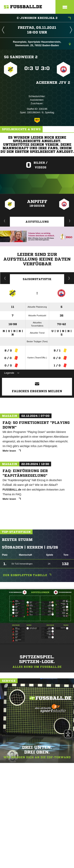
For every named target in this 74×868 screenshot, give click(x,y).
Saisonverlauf (69, 278)
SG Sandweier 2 (21, 57)
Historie (5, 278)
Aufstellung (37, 222)
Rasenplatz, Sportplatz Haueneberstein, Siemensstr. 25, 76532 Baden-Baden (42, 44)
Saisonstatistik (37, 279)
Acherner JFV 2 (53, 82)
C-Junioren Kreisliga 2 (44, 18)
